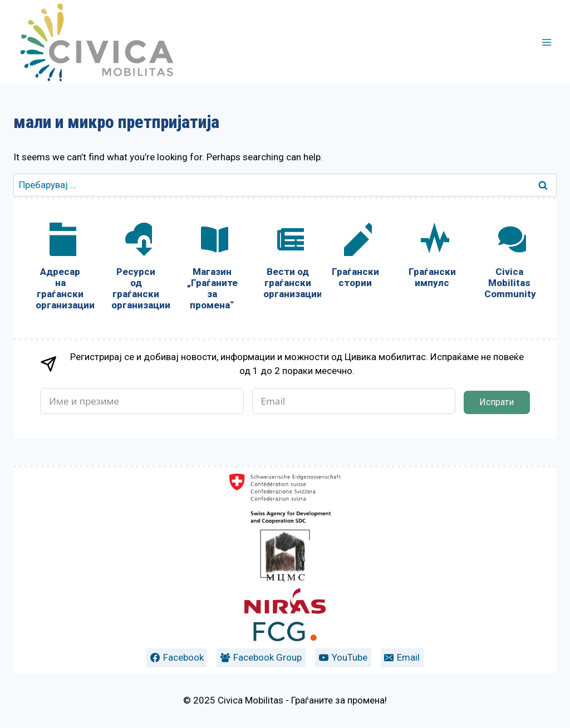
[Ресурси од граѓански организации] (136, 269)
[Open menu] (546, 42)
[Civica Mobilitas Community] (509, 263)
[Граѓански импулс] (432, 257)
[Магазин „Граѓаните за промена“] (212, 269)
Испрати (497, 402)
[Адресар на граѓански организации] (60, 269)
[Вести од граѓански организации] (288, 263)
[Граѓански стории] (355, 257)
